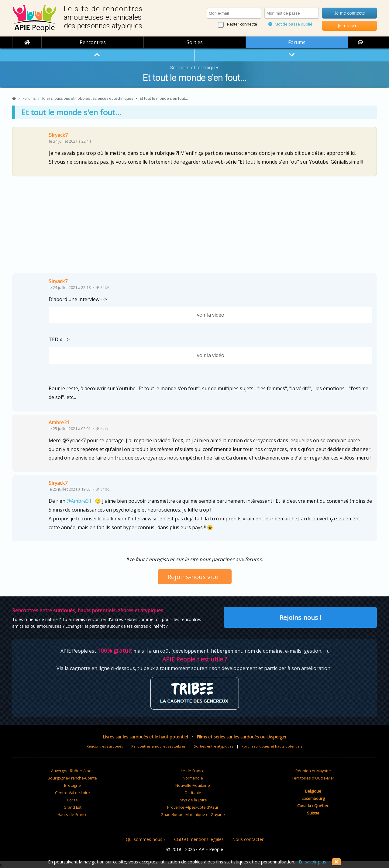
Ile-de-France (193, 771)
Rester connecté (242, 24)
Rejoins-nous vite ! (195, 577)
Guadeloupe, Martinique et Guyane (193, 814)
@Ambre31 (79, 501)
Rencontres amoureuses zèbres (158, 746)
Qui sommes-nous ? (146, 839)
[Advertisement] (194, 227)
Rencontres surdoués (105, 746)
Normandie (193, 778)
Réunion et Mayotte (313, 771)
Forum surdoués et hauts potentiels (272, 746)
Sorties (195, 42)
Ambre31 (59, 422)
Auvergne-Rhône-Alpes (72, 771)
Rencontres (93, 42)
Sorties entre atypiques (214, 746)
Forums (297, 42)
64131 (103, 429)
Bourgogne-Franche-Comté (72, 778)
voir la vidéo (211, 315)
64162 (103, 489)
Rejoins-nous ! (300, 617)
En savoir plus (312, 862)
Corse (72, 800)
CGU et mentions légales (199, 839)
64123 (103, 288)
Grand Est (72, 807)
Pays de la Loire (193, 800)
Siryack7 (58, 135)
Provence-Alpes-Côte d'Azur (193, 807)
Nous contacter (248, 839)
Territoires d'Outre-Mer (313, 778)
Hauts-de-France (72, 814)
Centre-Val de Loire (72, 793)
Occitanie (193, 793)
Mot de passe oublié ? (292, 24)
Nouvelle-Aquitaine (193, 785)
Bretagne (72, 785)
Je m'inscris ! (350, 26)
